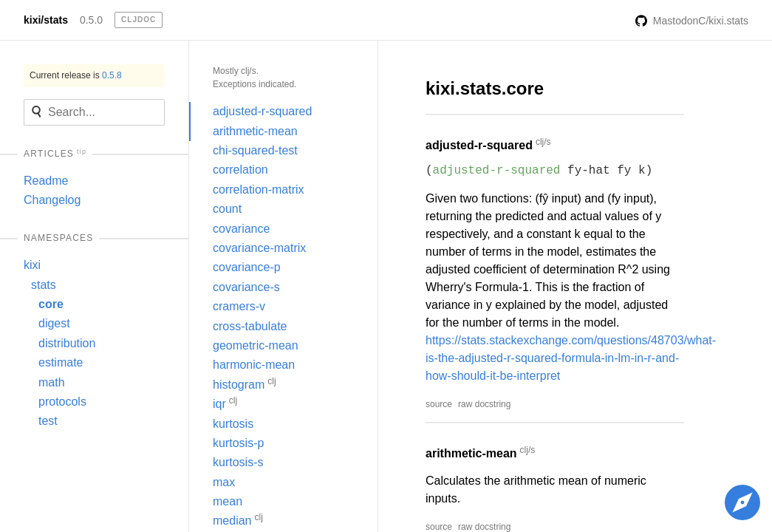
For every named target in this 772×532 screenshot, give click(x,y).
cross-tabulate (250, 326)
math (52, 382)
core (51, 304)
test (48, 421)
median (238, 519)
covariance (241, 229)
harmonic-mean (254, 365)
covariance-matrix (259, 248)
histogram (245, 383)
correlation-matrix (259, 190)
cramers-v (239, 306)
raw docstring (484, 404)
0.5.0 (91, 20)
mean (228, 501)
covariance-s (246, 287)
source (439, 404)
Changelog (52, 200)
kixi (32, 265)
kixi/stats (46, 20)
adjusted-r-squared (262, 111)
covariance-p (247, 267)
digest (54, 323)
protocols (62, 402)
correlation (240, 170)
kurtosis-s (238, 462)
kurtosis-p (238, 443)
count (227, 209)
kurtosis (233, 424)
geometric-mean (256, 345)
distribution (67, 343)
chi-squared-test (255, 150)
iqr (225, 403)
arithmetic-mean (255, 131)
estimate (61, 362)
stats (44, 285)
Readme (46, 181)
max (224, 482)
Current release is (76, 75)
